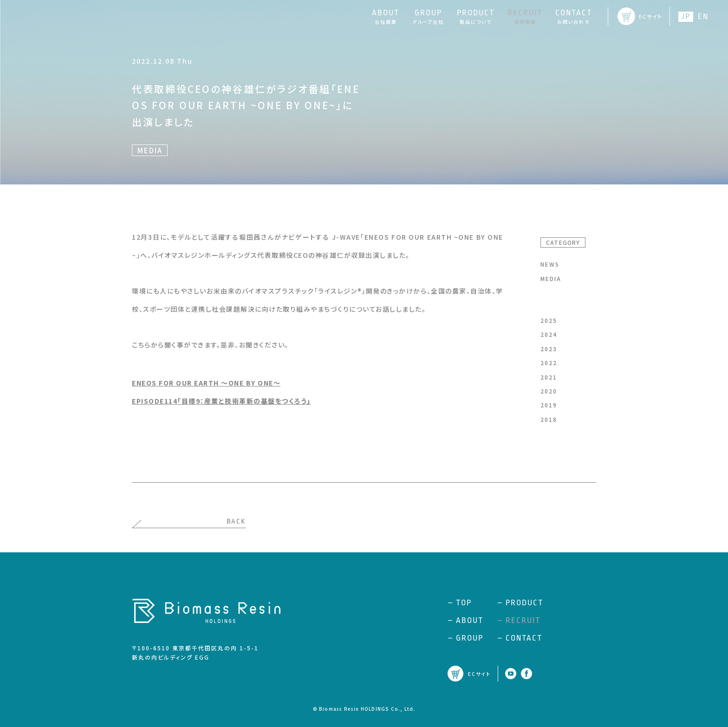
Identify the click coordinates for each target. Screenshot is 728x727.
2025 (549, 320)
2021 (549, 377)
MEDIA (551, 278)
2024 (549, 334)
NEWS (550, 264)
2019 (549, 405)
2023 (549, 349)
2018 (549, 419)
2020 (549, 391)
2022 (549, 363)
